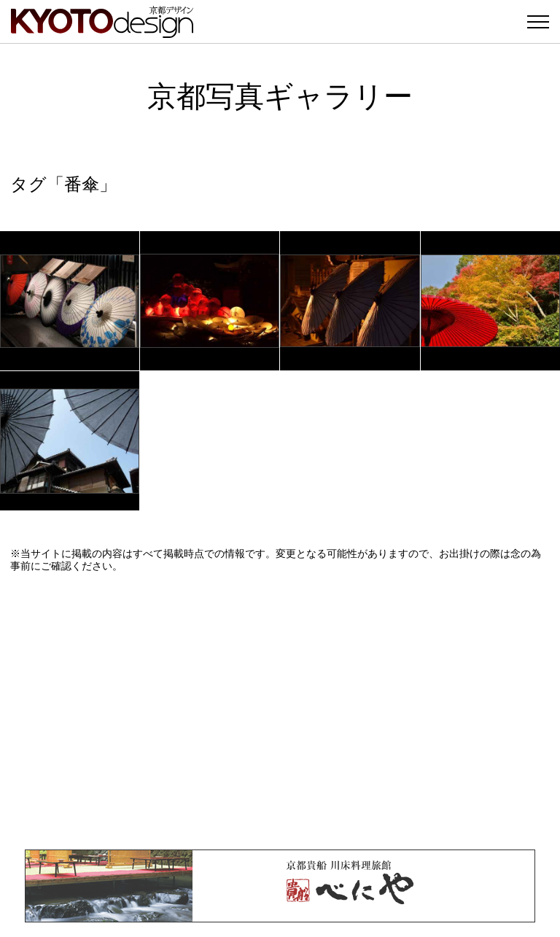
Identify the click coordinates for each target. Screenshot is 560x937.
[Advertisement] (280, 711)
